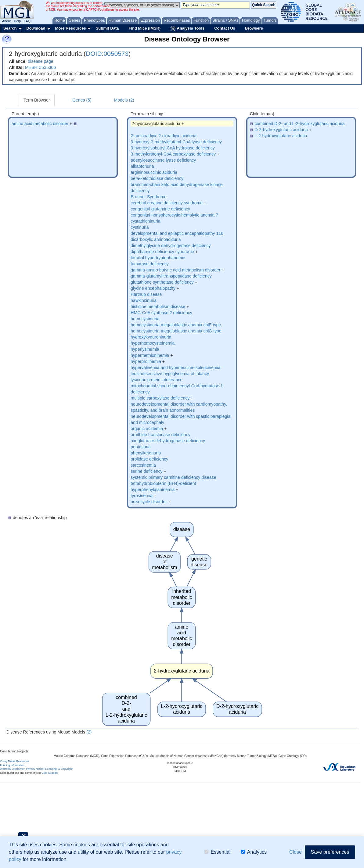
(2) (89, 732)
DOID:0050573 (107, 54)
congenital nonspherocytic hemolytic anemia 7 (174, 215)
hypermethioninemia (150, 355)
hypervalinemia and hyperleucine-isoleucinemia (175, 368)
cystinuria (140, 227)
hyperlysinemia (145, 349)
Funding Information (12, 765)
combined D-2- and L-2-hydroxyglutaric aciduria (300, 124)
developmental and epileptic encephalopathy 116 (177, 233)
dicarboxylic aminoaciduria (156, 239)
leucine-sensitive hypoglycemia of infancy (170, 374)
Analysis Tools (187, 29)
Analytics (254, 852)
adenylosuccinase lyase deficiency (163, 160)
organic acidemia (147, 429)
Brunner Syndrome (149, 197)
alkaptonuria (142, 166)
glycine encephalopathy (153, 288)
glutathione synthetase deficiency (162, 282)
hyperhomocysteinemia (153, 343)
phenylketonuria (146, 453)
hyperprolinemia (146, 361)
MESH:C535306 (40, 67)
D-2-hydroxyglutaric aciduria (281, 130)
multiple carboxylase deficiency (160, 398)
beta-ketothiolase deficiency (157, 178)
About (7, 21)
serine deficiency (146, 471)
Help (17, 21)
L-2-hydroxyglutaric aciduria (281, 136)
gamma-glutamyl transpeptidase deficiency (171, 276)
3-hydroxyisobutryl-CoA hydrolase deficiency (173, 148)
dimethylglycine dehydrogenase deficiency (171, 246)
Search (10, 28)
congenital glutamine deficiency (160, 209)
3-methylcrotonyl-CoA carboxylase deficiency (173, 154)
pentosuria (141, 447)
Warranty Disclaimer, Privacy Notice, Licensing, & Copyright (36, 769)
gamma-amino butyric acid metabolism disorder (175, 270)
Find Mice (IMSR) (144, 28)
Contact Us (225, 28)
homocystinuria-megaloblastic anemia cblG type (176, 331)
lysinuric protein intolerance (157, 380)
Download (36, 28)
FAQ (27, 21)
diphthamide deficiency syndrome (162, 252)
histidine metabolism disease (158, 307)
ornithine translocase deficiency (160, 435)
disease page (40, 61)
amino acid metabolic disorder (40, 124)
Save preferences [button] (330, 852)
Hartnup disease (146, 294)
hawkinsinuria (144, 300)
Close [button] (296, 852)
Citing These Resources (15, 761)
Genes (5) (82, 100)
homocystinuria (145, 319)
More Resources (70, 28)
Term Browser (37, 100)
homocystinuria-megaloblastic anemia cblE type (176, 325)
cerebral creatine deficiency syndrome (167, 203)
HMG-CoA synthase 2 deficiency (161, 313)
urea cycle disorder (149, 502)
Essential (217, 852)
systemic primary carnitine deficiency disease (173, 477)
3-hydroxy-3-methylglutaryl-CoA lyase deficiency (176, 142)
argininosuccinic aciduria (154, 172)
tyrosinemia (142, 496)
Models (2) (124, 100)
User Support (50, 773)
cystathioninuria (145, 221)
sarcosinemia (143, 465)
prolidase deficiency (149, 459)
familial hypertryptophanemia (158, 258)
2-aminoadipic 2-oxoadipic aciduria (164, 136)
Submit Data (107, 28)
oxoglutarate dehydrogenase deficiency (168, 441)
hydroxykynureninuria (151, 337)
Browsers (254, 28)
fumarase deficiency (150, 264)
